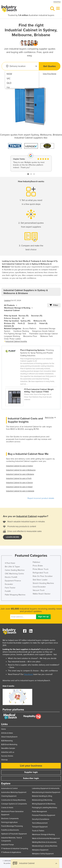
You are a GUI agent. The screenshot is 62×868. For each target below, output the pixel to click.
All (23, 318)
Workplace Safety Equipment (43, 854)
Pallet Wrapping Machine (15, 595)
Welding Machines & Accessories (44, 842)
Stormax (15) (23, 316)
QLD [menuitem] (9, 83)
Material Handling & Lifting (42, 796)
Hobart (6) (43, 323)
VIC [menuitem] (9, 79)
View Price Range (50, 74)
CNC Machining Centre (14, 574)
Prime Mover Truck (41, 569)
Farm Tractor (10, 588)
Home (4, 729)
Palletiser (36, 562)
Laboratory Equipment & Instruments (46, 788)
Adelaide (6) (9, 326)
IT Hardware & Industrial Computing (15, 849)
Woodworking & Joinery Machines (45, 846)
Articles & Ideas (7, 733)
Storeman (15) (37, 316)
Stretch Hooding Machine (43, 583)
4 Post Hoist (10, 563)
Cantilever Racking (21, 331)
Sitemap (4, 760)
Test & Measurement (40, 823)
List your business (31, 766)
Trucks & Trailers (38, 831)
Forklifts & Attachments (10, 830)
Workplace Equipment (40, 850)
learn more (12, 537)
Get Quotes (50, 66)
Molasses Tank (47, 336)
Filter (54, 305)
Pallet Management (39, 812)
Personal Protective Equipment (44, 815)
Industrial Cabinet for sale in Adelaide (20, 491)
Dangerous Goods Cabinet (43, 331)
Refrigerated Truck (40, 573)
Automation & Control (9, 788)
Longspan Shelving (12, 336)
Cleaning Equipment (9, 796)
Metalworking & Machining (42, 800)
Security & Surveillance (41, 819)
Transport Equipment (40, 827)
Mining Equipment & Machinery (44, 804)
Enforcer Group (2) (12, 318)
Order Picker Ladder (13, 339)
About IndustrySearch (9, 737)
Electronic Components (10, 819)
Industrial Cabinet (12, 310)
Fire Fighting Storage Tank (15, 334)
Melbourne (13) (40, 321)
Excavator (9, 584)
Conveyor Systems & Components (14, 804)
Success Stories (7, 756)
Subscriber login (31, 778)
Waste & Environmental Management (46, 838)
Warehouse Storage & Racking (17, 308)
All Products (9, 305)
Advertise (57, 2)
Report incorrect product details (41, 498)
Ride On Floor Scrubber (43, 576)
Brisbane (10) (9, 323)
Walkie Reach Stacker (42, 594)
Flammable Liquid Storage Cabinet (43, 334)
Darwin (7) (32, 323)
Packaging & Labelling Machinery (45, 808)
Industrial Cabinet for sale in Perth (19, 478)
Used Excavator (39, 587)
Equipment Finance (13, 581)
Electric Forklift (11, 577)
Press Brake (38, 566)
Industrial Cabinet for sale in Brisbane (20, 474)
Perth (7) (21, 323)
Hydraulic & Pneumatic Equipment (14, 834)
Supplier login (31, 772)
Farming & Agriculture (9, 822)
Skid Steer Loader (40, 580)
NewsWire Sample (8, 748)
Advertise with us (8, 752)
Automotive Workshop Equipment (14, 792)
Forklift (8, 591)
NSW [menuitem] (9, 74)
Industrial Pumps (7, 845)
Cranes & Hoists (7, 808)
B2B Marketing (7, 741)
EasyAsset (29, 674)
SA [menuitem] (8, 88)
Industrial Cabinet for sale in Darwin (19, 483)
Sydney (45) (25, 321)
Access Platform (29, 329)
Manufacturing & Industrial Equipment (46, 792)
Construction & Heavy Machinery (13, 800)
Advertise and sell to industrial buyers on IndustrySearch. (26, 681)
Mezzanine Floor (30, 336)
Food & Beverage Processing (12, 826)
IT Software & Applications (11, 852)
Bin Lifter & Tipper (12, 567)
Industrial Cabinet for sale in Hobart (19, 487)
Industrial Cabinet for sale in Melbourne (21, 470)
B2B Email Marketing (9, 745)
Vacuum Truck (39, 590)
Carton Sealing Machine (15, 570)
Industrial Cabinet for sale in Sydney (20, 466)
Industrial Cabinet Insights (16, 341)
